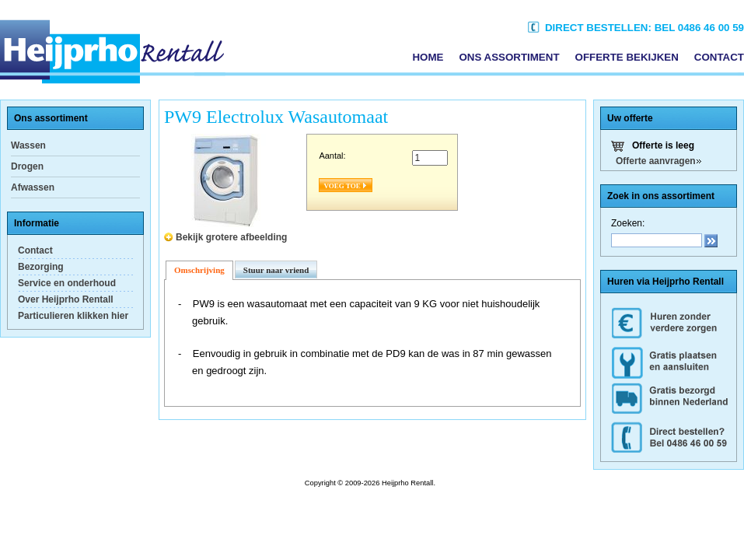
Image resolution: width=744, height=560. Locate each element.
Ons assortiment (509, 57)
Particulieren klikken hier (73, 316)
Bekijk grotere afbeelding (231, 237)
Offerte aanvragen (656, 161)
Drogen (27, 166)
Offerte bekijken (627, 57)
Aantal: (332, 156)
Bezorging (41, 267)
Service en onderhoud (67, 283)
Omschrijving (199, 270)
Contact (719, 57)
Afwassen (33, 187)
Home (428, 57)
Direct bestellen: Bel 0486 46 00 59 (636, 28)
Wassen (28, 145)
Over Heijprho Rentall (66, 299)
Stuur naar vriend (276, 270)
